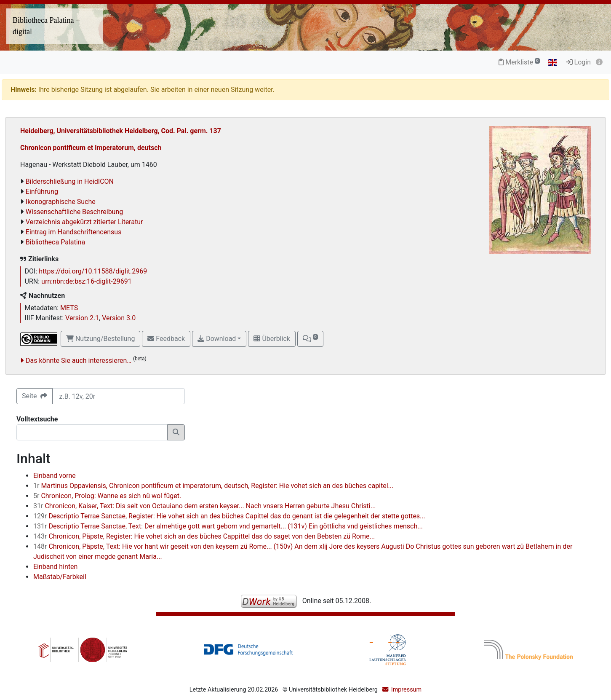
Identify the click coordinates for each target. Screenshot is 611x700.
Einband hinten (55, 567)
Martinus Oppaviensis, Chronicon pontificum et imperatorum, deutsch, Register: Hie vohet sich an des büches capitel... (213, 486)
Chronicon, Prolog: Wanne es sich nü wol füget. (107, 496)
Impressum (406, 690)
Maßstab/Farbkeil (60, 577)
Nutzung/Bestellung (100, 339)
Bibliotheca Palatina (55, 242)
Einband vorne (55, 476)
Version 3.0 (119, 318)
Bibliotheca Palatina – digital (46, 26)
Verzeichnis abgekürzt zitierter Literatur (84, 222)
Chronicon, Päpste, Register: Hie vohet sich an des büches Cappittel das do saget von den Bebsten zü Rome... (204, 536)
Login (578, 62)
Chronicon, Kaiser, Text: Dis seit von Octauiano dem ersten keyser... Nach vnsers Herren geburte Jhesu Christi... (204, 506)
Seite (35, 396)
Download (217, 339)
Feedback (166, 339)
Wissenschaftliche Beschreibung (74, 212)
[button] (310, 339)
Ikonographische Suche (61, 202)
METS (69, 308)
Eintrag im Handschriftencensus (74, 232)
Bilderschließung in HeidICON (70, 181)
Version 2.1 (82, 318)
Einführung (42, 192)
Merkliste (519, 62)
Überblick (272, 339)
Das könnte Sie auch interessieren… (79, 361)
